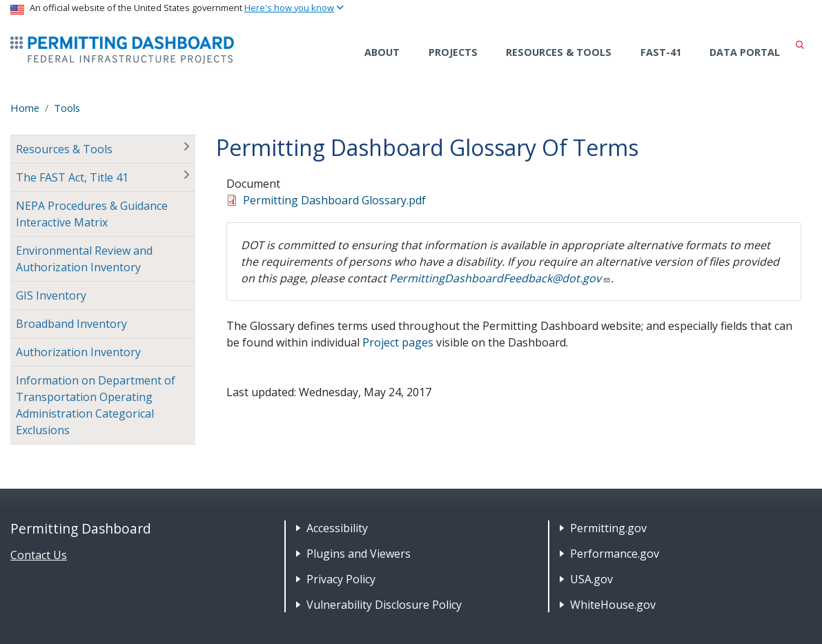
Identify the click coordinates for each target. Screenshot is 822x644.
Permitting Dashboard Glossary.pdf (334, 200)
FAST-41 (661, 52)
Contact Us (39, 555)
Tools (67, 108)
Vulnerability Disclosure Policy (384, 605)
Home (25, 108)
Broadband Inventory (71, 324)
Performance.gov (615, 554)
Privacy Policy (341, 579)
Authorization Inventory (78, 352)
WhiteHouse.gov (613, 605)
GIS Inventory (51, 295)
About (382, 52)
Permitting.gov (608, 528)
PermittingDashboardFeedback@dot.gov (500, 278)
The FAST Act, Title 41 (72, 177)
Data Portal (745, 52)
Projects (453, 52)
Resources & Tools (559, 52)
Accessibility (337, 528)
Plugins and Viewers (359, 554)
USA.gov (591, 579)
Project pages (398, 342)
